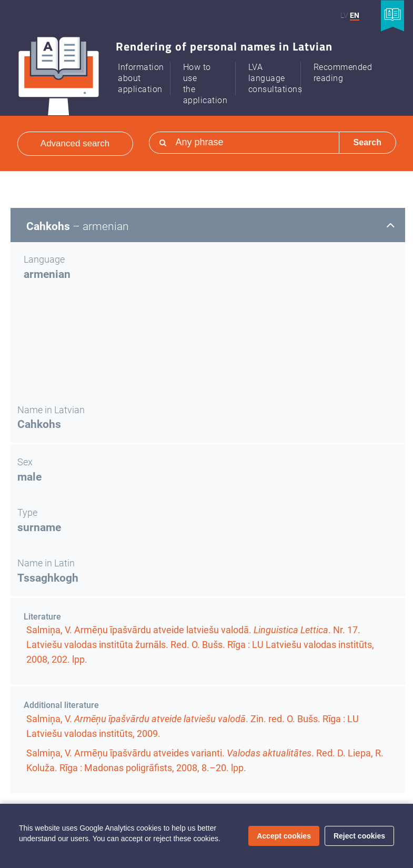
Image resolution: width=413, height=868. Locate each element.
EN (355, 15)
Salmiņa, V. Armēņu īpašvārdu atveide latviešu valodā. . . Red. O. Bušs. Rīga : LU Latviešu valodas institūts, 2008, (200, 645)
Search (367, 142)
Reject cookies (359, 836)
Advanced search (75, 143)
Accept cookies (284, 836)
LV (344, 15)
